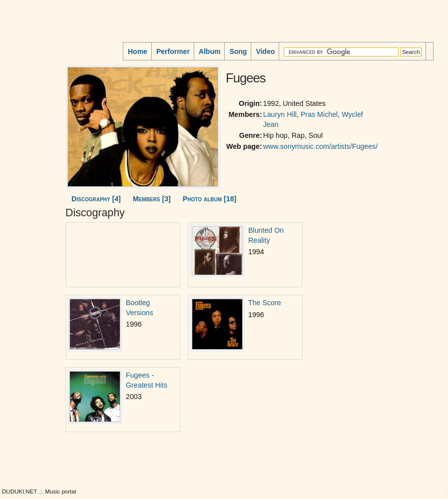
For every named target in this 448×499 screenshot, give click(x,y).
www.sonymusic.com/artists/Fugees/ (320, 146)
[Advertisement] (33, 124)
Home (138, 51)
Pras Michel (319, 114)
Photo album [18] (210, 199)
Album (210, 51)
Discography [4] (96, 199)
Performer (173, 51)
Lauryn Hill (280, 114)
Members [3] (152, 199)
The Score (265, 303)
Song (238, 51)
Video (265, 51)
